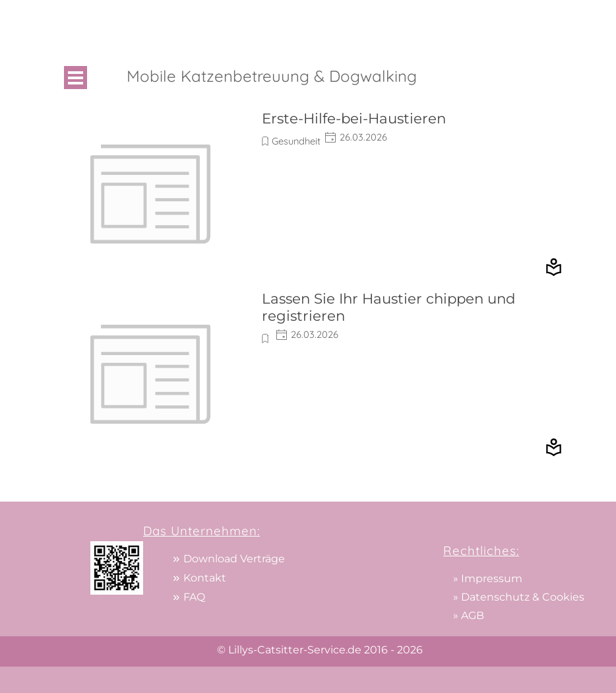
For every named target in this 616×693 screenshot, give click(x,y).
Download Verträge (234, 559)
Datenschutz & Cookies (523, 597)
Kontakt (205, 578)
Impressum (492, 578)
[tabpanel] (367, 22)
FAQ (194, 597)
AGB (473, 615)
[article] (308, 194)
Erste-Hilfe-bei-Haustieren (354, 118)
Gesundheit (296, 141)
